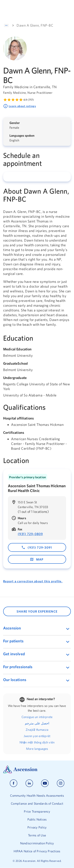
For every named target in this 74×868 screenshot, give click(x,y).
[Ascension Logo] (37, 769)
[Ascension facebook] (14, 783)
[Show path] (6, 25)
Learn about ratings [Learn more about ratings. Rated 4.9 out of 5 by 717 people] (20, 106)
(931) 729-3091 (37, 547)
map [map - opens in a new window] (37, 559)
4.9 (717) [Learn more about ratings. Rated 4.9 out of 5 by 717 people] (29, 100)
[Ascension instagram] (61, 783)
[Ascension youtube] (45, 783)
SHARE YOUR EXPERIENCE (37, 611)
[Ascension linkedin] (29, 783)
